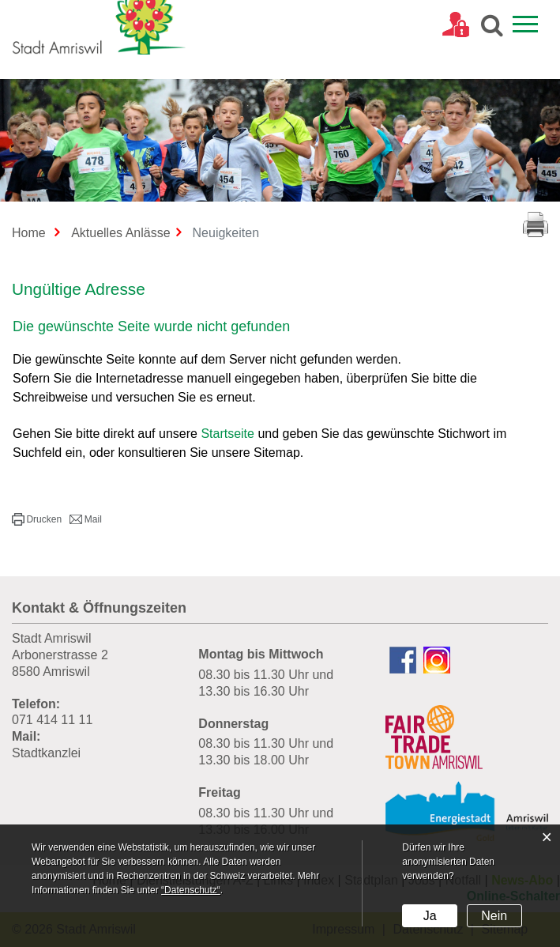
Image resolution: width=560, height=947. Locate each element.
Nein (494, 916)
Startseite (227, 434)
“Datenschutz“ (191, 890)
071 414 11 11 (52, 720)
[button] (37, 519)
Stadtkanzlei (46, 753)
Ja (430, 916)
